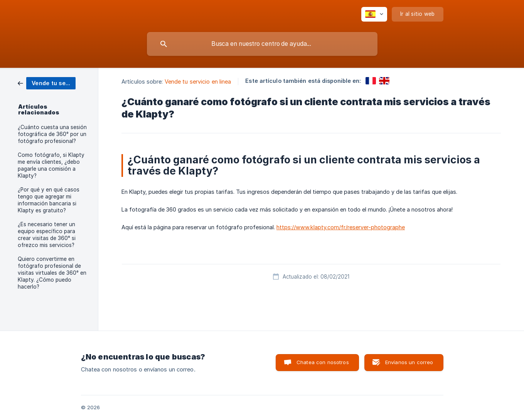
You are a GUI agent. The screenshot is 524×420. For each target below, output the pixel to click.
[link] (47, 83)
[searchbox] (262, 44)
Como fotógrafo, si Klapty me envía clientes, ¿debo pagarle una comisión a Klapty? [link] (51, 165)
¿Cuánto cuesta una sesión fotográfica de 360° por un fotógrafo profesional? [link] (52, 134)
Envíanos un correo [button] (409, 362)
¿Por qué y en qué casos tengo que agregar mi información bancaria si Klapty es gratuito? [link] (49, 200)
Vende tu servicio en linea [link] (198, 81)
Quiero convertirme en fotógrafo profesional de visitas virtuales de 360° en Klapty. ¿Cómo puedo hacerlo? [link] (52, 273)
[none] (374, 14)
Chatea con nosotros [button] (323, 362)
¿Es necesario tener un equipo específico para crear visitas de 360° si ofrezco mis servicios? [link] (47, 235)
